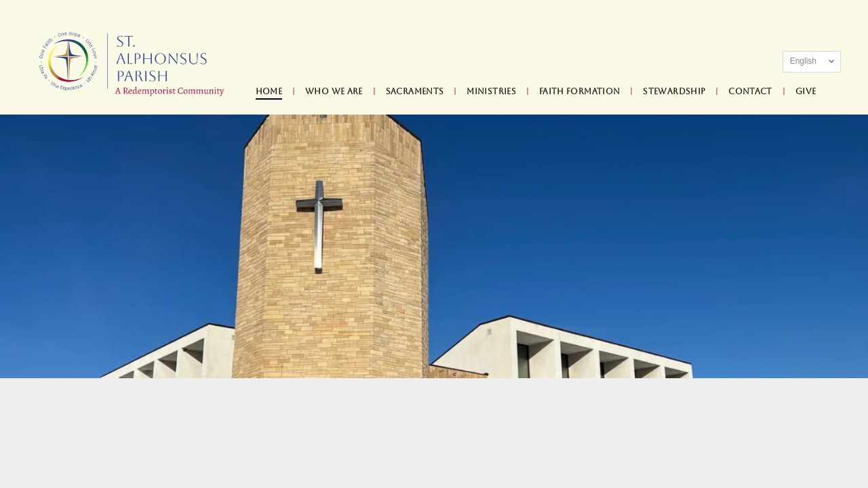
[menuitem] (270, 92)
